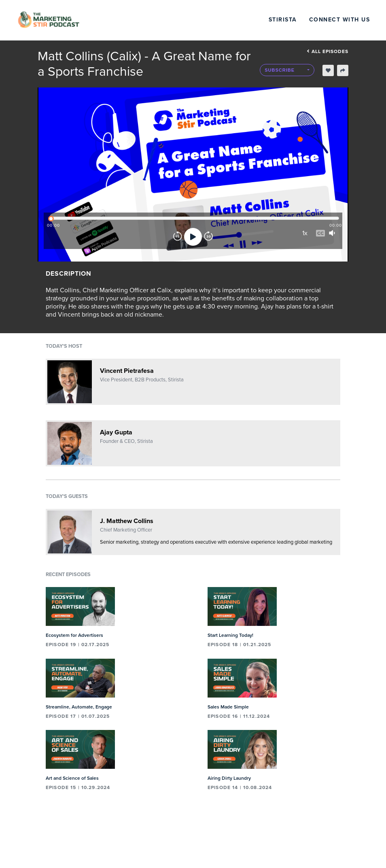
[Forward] (208, 237)
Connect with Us (340, 20)
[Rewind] (178, 237)
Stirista (283, 20)
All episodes (328, 51)
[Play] (193, 237)
